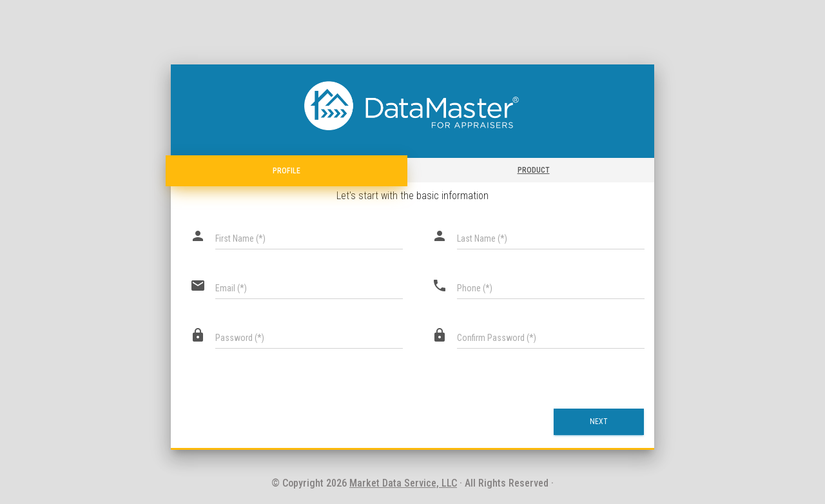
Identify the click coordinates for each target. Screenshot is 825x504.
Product (534, 170)
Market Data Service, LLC (403, 483)
